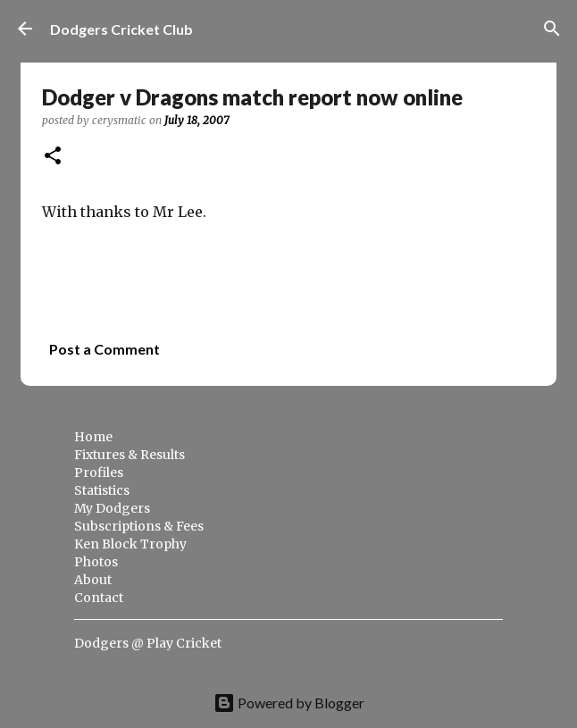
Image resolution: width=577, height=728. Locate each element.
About (93, 580)
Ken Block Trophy (130, 544)
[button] (53, 157)
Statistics (102, 490)
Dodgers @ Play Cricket (148, 643)
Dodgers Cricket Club (121, 29)
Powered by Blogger (289, 703)
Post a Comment (105, 349)
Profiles (99, 473)
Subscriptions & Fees (139, 526)
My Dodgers (112, 508)
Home (93, 437)
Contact (99, 598)
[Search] (552, 29)
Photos (96, 562)
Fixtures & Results (130, 455)
